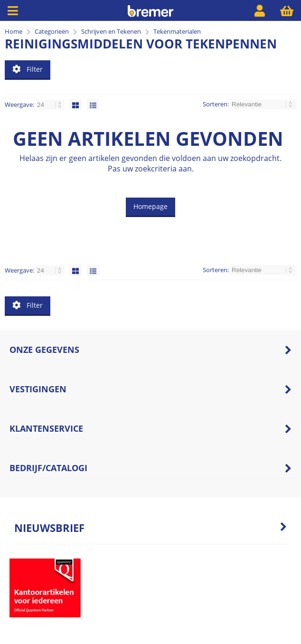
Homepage (150, 206)
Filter (28, 69)
